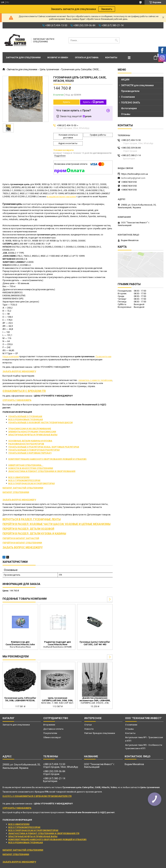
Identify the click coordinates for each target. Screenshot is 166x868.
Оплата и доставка (87, 57)
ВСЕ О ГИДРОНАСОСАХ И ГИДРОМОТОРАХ (32, 483)
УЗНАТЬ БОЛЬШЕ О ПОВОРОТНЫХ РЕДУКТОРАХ (34, 450)
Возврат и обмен (58, 57)
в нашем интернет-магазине (61, 196)
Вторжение (49, 725)
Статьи (88, 725)
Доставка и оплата (53, 729)
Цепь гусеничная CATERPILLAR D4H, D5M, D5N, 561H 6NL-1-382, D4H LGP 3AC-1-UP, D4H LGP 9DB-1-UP (58, 701)
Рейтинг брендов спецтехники (100, 733)
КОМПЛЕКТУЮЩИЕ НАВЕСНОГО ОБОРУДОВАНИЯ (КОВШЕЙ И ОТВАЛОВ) (47, 459)
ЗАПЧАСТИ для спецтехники (137, 85)
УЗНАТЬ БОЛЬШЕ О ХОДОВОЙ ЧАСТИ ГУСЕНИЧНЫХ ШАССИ (40, 422)
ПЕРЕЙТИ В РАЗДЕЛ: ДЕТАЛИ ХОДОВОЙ (28, 529)
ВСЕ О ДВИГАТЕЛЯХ (19, 477)
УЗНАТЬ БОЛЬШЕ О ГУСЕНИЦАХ (25, 416)
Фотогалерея (129, 108)
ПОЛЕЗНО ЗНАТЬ (131, 103)
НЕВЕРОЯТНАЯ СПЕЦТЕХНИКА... (26, 465)
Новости (89, 729)
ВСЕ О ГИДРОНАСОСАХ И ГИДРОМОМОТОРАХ (33, 830)
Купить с (93, 102)
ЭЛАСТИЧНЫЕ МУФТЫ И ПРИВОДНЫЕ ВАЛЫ (33, 435)
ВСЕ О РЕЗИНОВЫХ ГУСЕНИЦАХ (26, 419)
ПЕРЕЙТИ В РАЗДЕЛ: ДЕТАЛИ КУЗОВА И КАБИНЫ (34, 534)
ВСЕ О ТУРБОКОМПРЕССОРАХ (24, 480)
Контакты (111, 57)
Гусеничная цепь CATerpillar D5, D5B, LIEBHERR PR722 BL (20, 699)
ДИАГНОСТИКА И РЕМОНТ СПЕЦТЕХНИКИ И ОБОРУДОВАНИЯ (42, 471)
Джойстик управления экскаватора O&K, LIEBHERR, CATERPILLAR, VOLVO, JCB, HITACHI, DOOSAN (95, 701)
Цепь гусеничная (49, 69)
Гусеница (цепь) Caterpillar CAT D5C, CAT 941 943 (95, 643)
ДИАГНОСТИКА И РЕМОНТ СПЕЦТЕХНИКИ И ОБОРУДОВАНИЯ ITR (44, 833)
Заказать (107, 9)
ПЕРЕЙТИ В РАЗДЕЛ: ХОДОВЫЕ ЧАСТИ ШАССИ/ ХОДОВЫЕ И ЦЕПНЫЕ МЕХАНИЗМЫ (56, 524)
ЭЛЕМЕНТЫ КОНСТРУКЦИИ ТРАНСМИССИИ (32, 432)
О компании (128, 97)
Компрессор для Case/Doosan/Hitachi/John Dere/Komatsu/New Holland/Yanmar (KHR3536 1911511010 (20, 645)
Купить (67, 102)
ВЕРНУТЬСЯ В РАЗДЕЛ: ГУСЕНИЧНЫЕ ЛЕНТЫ (32, 519)
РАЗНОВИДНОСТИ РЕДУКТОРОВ (26, 444)
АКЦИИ (125, 80)
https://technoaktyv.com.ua (135, 174)
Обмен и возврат (52, 737)
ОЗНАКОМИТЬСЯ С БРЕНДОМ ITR (24, 391)
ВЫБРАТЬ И (37, 796)
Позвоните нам (103, 356)
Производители (130, 91)
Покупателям (50, 733)
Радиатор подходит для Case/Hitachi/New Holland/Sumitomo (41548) (58, 644)
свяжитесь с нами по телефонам (95, 380)
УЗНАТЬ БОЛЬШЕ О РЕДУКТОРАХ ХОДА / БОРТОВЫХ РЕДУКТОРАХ (44, 447)
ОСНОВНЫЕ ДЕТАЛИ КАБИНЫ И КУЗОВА (30, 441)
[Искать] (116, 40)
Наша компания (11, 356)
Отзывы (126, 114)
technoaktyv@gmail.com (133, 178)
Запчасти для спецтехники (23, 57)
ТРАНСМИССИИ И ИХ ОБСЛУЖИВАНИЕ (30, 429)
